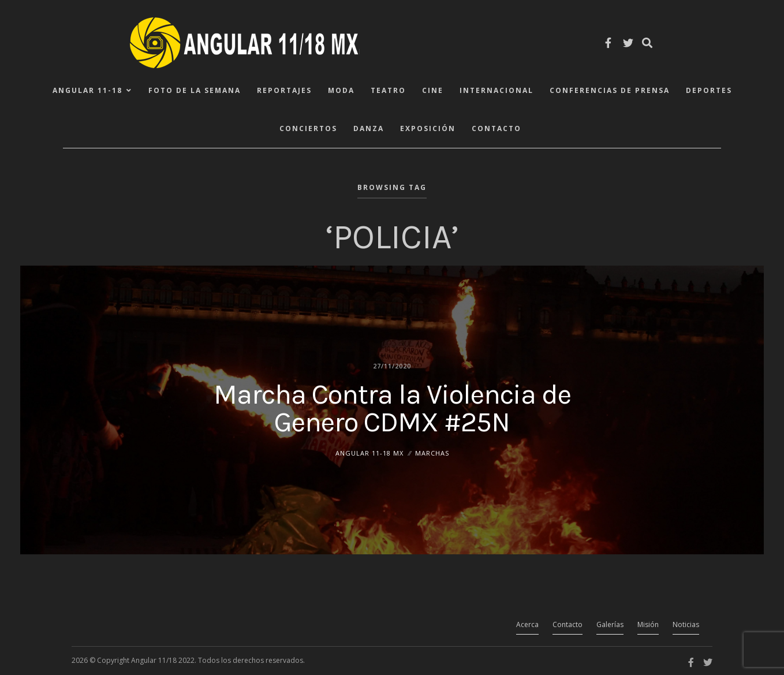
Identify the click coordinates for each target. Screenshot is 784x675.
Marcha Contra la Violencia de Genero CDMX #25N (392, 408)
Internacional (496, 90)
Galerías (610, 624)
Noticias (686, 624)
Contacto (496, 128)
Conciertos (308, 128)
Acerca (527, 624)
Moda (341, 90)
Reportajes (284, 90)
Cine (433, 90)
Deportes (709, 90)
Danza (369, 128)
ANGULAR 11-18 (87, 90)
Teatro (388, 90)
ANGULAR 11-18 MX (369, 452)
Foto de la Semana (195, 90)
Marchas (432, 452)
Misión (648, 624)
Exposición (428, 128)
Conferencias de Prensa (610, 90)
